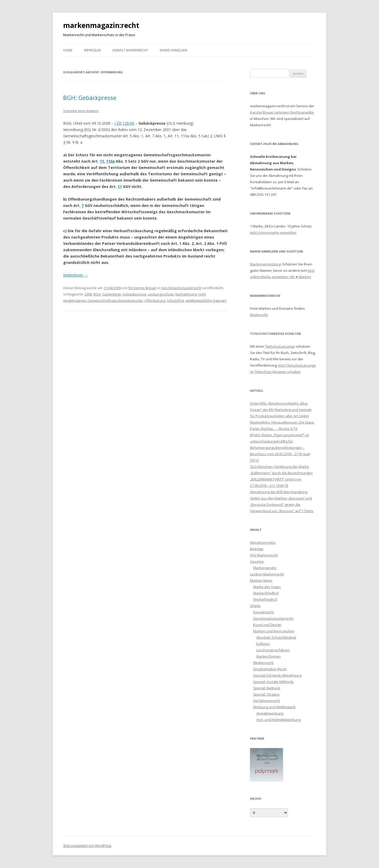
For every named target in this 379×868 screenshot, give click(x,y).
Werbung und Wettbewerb (274, 707)
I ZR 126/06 (124, 123)
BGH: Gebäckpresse (90, 98)
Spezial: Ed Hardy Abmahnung (277, 675)
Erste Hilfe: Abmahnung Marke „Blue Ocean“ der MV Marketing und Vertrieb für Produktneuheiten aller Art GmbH (281, 410)
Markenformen (268, 656)
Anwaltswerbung (270, 713)
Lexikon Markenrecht (267, 574)
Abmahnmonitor (263, 542)
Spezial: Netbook (267, 688)
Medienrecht (263, 663)
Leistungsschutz (161, 294)
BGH (97, 294)
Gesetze (257, 561)
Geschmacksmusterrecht (181, 288)
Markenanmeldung (265, 264)
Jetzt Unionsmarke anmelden (273, 232)
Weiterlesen (76, 275)
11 (102, 161)
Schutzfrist (175, 300)
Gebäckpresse (134, 294)
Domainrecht (263, 612)
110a (110, 161)
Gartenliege (112, 294)
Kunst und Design (267, 625)
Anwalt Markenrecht (130, 50)
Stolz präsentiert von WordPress (87, 846)
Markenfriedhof (266, 593)
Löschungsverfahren (273, 650)
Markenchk (259, 315)
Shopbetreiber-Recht (270, 669)
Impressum (92, 50)
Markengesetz (265, 568)
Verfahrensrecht (266, 701)
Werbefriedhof (265, 599)
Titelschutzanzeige (280, 346)
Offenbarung (155, 300)
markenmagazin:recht (101, 25)
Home (68, 50)
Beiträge (257, 549)
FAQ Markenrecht (264, 555)
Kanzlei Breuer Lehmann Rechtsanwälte (282, 112)
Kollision (263, 644)
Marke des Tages (267, 587)
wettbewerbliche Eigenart (206, 300)
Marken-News (261, 580)
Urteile (255, 606)
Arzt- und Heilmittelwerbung (278, 720)
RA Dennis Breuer (143, 288)
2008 (88, 294)
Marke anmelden (173, 50)
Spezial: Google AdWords (273, 682)
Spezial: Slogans (266, 694)
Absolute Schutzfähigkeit (276, 637)
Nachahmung (186, 294)
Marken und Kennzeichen (274, 631)
